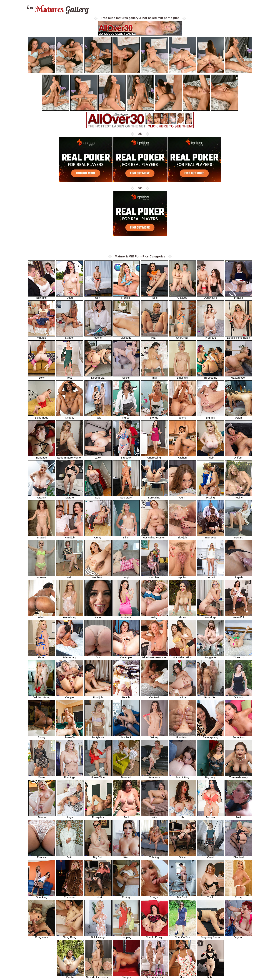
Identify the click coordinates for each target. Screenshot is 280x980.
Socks (126, 377)
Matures (57, 9)
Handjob (70, 536)
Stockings (211, 616)
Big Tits (211, 416)
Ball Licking (98, 936)
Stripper (126, 976)
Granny (42, 496)
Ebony (42, 736)
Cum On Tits (182, 936)
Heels (154, 297)
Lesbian (154, 576)
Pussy (239, 896)
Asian (239, 416)
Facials (239, 536)
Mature (70, 496)
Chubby (70, 416)
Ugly (98, 297)
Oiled (70, 297)
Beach (126, 696)
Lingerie (239, 576)
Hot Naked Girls (182, 656)
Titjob (211, 456)
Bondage (42, 456)
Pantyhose (98, 736)
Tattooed (126, 776)
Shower (42, 576)
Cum (182, 496)
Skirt (70, 576)
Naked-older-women (98, 976)
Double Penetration (239, 337)
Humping (126, 936)
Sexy (42, 377)
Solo (98, 496)
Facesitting (70, 616)
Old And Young (42, 696)
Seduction (239, 736)
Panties (42, 856)
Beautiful (239, 616)
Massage (126, 337)
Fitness (42, 816)
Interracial (211, 536)
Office (182, 856)
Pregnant (211, 337)
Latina (182, 696)
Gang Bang (70, 936)
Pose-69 (70, 736)
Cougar (70, 696)
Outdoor (239, 696)
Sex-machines (155, 976)
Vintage (42, 337)
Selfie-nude (42, 416)
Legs (70, 816)
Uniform (239, 456)
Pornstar (211, 816)
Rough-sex (42, 936)
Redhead (98, 576)
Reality (239, 496)
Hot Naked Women (154, 536)
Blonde (154, 416)
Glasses (182, 297)
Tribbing (154, 856)
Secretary (126, 496)
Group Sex (211, 696)
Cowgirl (154, 896)
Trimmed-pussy (239, 776)
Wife (155, 816)
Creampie (126, 656)
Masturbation (239, 377)
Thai (154, 377)
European (70, 896)
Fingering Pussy (211, 936)
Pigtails (239, 297)
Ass (98, 656)
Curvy (98, 536)
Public (70, 976)
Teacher (98, 337)
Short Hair (182, 337)
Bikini (126, 536)
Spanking (42, 896)
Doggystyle (211, 297)
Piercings (70, 776)
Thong (42, 656)
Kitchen (182, 456)
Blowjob (182, 536)
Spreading (154, 496)
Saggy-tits (211, 656)
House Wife (98, 776)
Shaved (42, 536)
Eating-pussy (211, 736)
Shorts (182, 616)
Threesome (211, 377)
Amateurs (154, 776)
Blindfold (239, 856)
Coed (211, 856)
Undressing (154, 456)
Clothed (211, 576)
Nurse (126, 416)
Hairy (154, 616)
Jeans (182, 416)
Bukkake (42, 297)
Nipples (182, 576)
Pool (126, 816)
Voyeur (239, 936)
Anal (238, 816)
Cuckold (154, 696)
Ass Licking (182, 776)
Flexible (126, 297)
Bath (70, 856)
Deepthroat (98, 377)
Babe (210, 976)
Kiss (126, 856)
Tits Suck (182, 896)
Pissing (211, 496)
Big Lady (211, 776)
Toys (70, 377)
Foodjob (98, 696)
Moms (42, 776)
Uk (183, 816)
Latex (98, 456)
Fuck (98, 416)
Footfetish (182, 736)
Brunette (126, 616)
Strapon (70, 337)
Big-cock (126, 456)
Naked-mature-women (154, 656)
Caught (126, 576)
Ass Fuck (126, 736)
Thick (211, 896)
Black (42, 616)
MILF (154, 337)
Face (98, 616)
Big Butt (98, 856)
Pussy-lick (98, 816)
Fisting (126, 896)
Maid (183, 976)
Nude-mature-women (70, 456)
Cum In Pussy (154, 936)
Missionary (70, 656)
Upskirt (98, 896)
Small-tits (182, 377)
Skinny (154, 736)
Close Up (239, 656)
